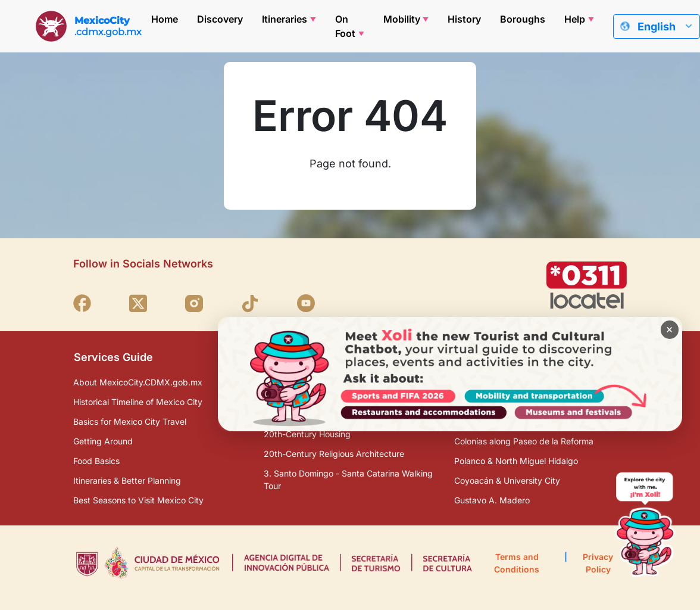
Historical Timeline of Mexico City (138, 402)
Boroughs (523, 19)
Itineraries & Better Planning (127, 480)
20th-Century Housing (307, 434)
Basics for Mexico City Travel (130, 421)
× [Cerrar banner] (666, 334)
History (464, 19)
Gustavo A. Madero (492, 500)
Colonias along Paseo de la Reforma (524, 441)
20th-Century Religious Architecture (334, 454)
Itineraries (285, 19)
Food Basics (96, 461)
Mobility (402, 19)
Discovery (220, 19)
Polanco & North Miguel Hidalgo (516, 461)
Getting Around (103, 441)
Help (575, 19)
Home (165, 19)
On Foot (345, 26)
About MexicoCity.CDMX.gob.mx (138, 382)
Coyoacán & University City (507, 480)
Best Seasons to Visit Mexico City (138, 500)
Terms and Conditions (517, 563)
